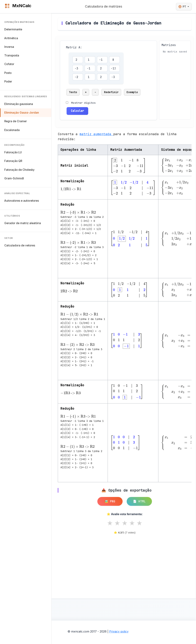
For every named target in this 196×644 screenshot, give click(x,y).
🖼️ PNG (110, 501)
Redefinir (111, 92)
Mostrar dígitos (83, 103)
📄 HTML (139, 501)
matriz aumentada (96, 134)
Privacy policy (119, 631)
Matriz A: (74, 47)
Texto (73, 92)
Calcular (77, 111)
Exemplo (132, 92)
